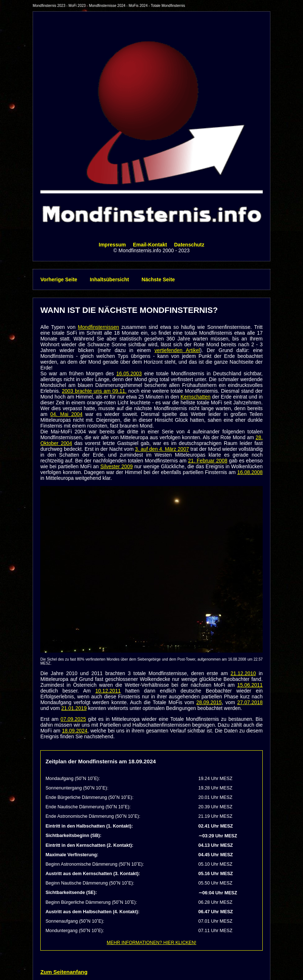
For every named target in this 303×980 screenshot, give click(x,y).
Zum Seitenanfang (64, 972)
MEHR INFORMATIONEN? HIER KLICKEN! (151, 943)
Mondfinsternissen (98, 327)
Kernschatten (196, 397)
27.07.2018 (250, 702)
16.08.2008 (250, 472)
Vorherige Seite (59, 279)
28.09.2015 (209, 702)
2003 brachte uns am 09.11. (94, 391)
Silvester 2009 (116, 466)
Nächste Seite (158, 279)
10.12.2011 (108, 691)
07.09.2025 (73, 719)
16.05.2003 (129, 373)
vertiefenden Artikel (177, 350)
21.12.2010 (243, 673)
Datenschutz (189, 245)
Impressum (112, 245)
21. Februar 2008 (208, 461)
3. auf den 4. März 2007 (162, 449)
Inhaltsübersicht (109, 279)
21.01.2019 (74, 708)
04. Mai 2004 (66, 414)
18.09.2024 (75, 731)
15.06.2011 (250, 685)
